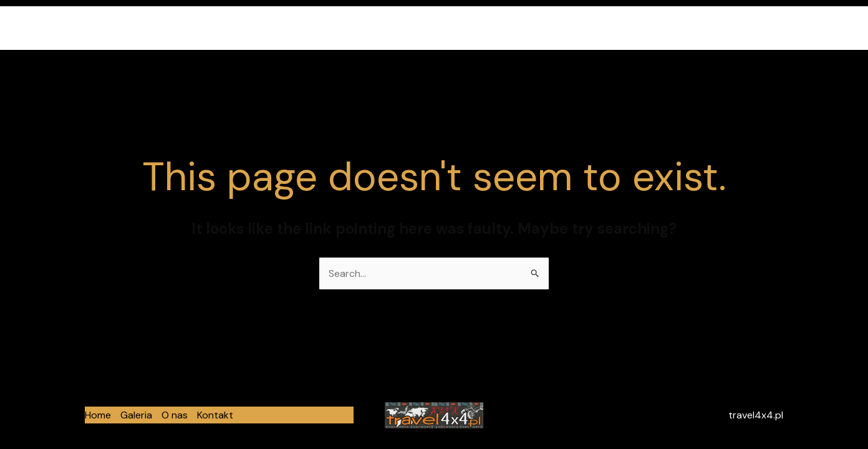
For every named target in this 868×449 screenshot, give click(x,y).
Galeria (680, 28)
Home (631, 28)
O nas (729, 28)
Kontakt (780, 28)
